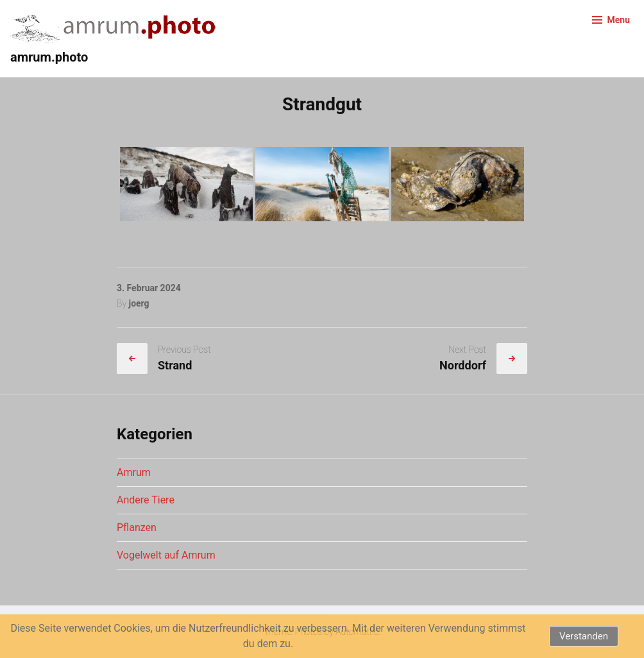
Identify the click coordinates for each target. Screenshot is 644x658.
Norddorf (463, 365)
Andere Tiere (146, 500)
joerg (139, 303)
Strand (175, 365)
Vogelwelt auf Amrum (166, 555)
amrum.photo (49, 57)
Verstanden (584, 636)
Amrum (134, 472)
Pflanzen (137, 527)
